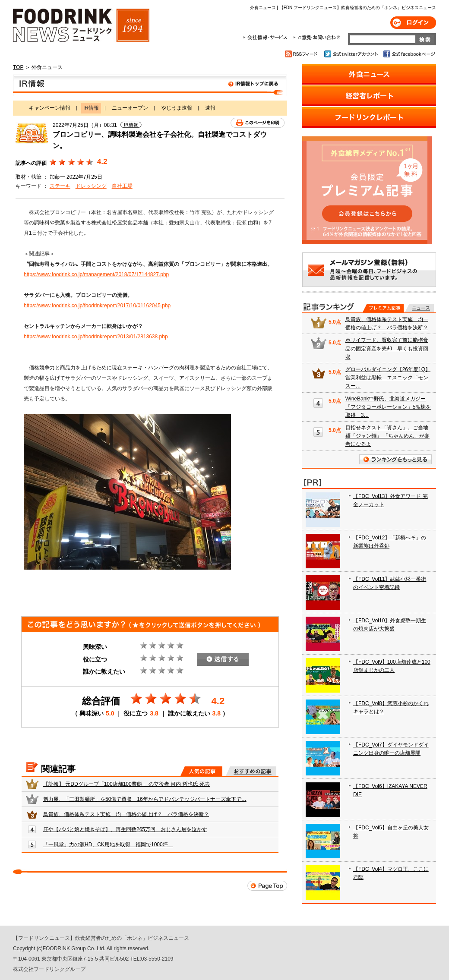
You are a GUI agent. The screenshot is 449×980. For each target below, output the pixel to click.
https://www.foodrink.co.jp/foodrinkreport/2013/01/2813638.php (96, 337)
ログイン (413, 23)
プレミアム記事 (383, 308)
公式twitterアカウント (352, 54)
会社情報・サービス (267, 38)
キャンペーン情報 (50, 108)
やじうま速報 (177, 108)
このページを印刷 (258, 123)
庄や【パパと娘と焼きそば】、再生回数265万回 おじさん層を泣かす (125, 829)
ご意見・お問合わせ (317, 38)
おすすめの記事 (251, 771)
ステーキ (60, 186)
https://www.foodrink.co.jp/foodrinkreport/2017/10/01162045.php (97, 306)
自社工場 (122, 186)
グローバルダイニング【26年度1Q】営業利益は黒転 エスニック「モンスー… (388, 378)
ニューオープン (130, 108)
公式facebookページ (409, 54)
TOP (18, 67)
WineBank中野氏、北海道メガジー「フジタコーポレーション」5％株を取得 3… (388, 407)
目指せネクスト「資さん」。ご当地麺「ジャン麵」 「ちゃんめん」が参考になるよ (387, 436)
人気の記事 (201, 771)
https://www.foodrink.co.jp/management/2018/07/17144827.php (96, 274)
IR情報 (150, 85)
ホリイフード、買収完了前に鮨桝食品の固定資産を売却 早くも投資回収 (387, 348)
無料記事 (419, 308)
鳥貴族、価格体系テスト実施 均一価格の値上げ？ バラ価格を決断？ (126, 814)
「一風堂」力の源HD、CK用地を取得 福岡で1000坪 (108, 845)
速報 (210, 108)
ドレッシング (91, 186)
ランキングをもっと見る (395, 459)
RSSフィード (302, 54)
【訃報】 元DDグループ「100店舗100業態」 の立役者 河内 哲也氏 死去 (126, 784)
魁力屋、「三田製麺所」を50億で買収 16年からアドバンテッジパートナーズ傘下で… (145, 799)
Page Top (267, 886)
